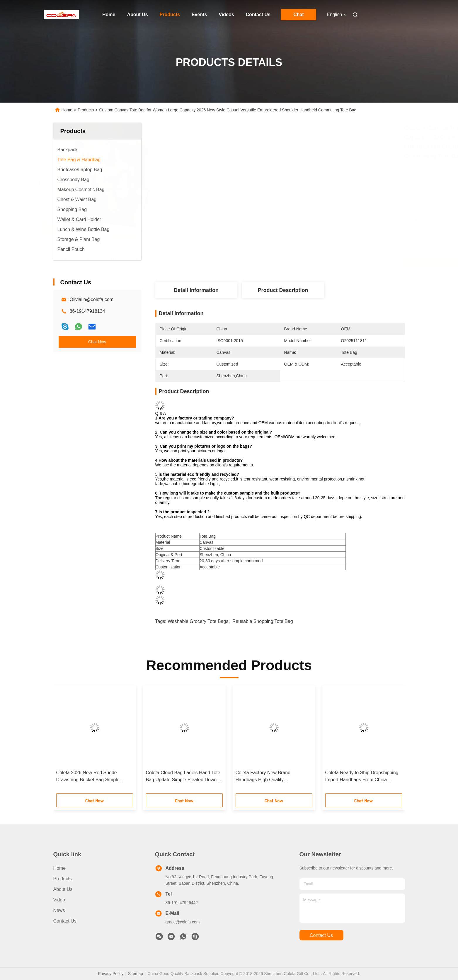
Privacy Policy (111, 974)
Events (199, 15)
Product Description (283, 290)
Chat (299, 15)
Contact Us (258, 15)
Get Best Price (311, 263)
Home (109, 15)
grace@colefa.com (183, 922)
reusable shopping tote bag (263, 621)
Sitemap (136, 974)
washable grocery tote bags (198, 621)
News (59, 910)
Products (170, 15)
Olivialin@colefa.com (92, 299)
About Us (137, 15)
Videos (226, 15)
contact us (321, 935)
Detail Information (196, 290)
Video (59, 900)
